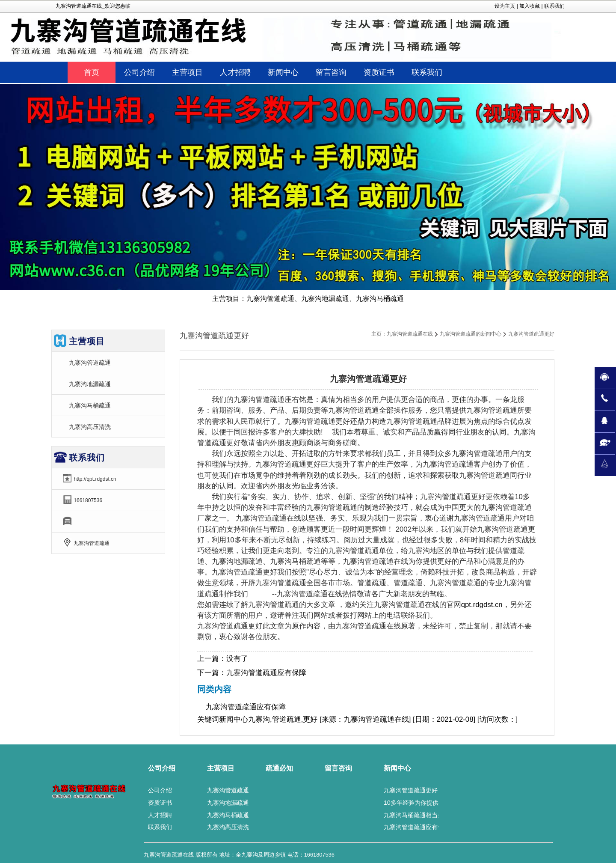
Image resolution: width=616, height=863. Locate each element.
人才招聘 (160, 815)
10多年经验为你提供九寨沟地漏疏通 (432, 803)
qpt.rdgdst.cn (482, 605)
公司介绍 (162, 768)
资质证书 (160, 803)
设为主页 (505, 6)
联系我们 (554, 6)
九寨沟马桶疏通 (90, 405)
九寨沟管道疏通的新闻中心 (471, 334)
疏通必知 (279, 768)
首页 (92, 72)
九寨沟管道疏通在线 (410, 334)
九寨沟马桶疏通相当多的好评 (423, 815)
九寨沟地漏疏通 (90, 384)
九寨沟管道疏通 (90, 363)
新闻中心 (234, 719)
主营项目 (221, 768)
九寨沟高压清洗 (90, 427)
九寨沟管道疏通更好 (411, 790)
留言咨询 (338, 768)
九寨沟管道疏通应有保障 (266, 673)
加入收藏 (530, 6)
